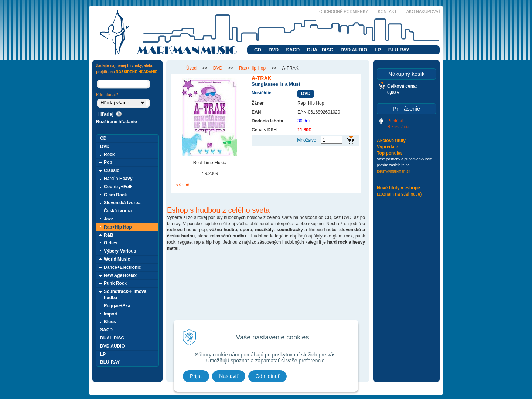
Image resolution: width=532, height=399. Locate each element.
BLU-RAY (399, 50)
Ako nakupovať (424, 11)
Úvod (191, 68)
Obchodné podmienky (344, 11)
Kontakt (387, 11)
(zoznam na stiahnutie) (399, 194)
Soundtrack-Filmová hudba (125, 295)
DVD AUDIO (354, 50)
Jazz (108, 219)
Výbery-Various (120, 251)
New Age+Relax (120, 275)
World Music (117, 259)
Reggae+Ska (117, 306)
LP (378, 50)
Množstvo (306, 140)
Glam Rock (115, 195)
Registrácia (398, 127)
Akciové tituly (391, 141)
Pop (108, 162)
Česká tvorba (118, 211)
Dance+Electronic (122, 267)
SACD (293, 50)
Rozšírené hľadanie (117, 122)
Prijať (196, 376)
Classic (112, 170)
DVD (274, 50)
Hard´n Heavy (118, 179)
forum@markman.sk (393, 171)
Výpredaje (387, 147)
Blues (110, 322)
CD (258, 50)
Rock (109, 155)
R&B (109, 235)
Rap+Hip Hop (252, 68)
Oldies (111, 243)
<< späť (183, 185)
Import (111, 314)
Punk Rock (115, 283)
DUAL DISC (320, 50)
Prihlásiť (395, 121)
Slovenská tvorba (122, 203)
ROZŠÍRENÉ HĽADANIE (137, 72)
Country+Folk (118, 187)
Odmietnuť (267, 376)
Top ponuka (389, 153)
